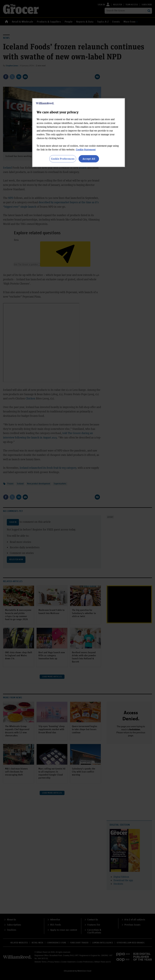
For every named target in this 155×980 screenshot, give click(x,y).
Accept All (89, 159)
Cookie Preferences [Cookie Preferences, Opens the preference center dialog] (63, 159)
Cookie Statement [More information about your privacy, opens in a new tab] (86, 149)
